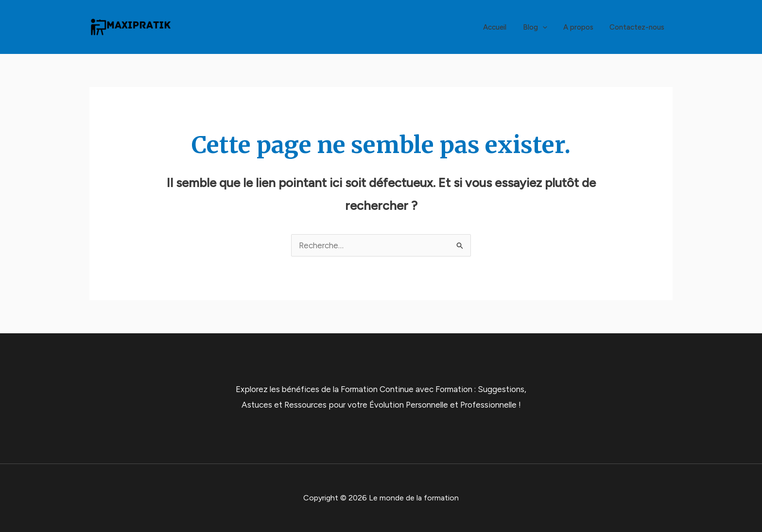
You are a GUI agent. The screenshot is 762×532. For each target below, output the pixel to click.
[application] (546, 27)
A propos (581, 27)
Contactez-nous (638, 27)
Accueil (501, 27)
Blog (539, 27)
